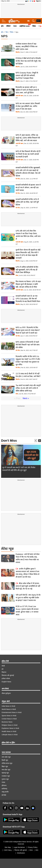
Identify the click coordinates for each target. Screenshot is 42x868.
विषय (12, 32)
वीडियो (8, 26)
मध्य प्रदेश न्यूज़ (6, 770)
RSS (31, 850)
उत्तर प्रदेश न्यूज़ (6, 757)
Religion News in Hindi (10, 725)
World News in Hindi (9, 709)
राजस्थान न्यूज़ (6, 776)
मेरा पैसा (18, 179)
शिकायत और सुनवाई (8, 675)
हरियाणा (4, 785)
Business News (7, 722)
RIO (37, 850)
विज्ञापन (4, 672)
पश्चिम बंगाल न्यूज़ (7, 763)
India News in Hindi (8, 706)
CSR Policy (8, 850)
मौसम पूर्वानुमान (6, 693)
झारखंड (4, 795)
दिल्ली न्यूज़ (5, 760)
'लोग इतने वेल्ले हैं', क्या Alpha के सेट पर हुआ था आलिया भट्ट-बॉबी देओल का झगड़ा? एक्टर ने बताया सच (28, 598)
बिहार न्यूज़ (5, 766)
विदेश (34, 26)
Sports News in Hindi (9, 716)
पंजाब (3, 782)
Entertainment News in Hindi (12, 712)
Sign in (38, 1)
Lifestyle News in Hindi (10, 735)
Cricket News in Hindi (9, 719)
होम (2, 26)
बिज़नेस (18, 52)
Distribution (21, 853)
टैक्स (17, 275)
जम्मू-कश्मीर (5, 792)
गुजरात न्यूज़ (5, 779)
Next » (26, 398)
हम (3, 669)
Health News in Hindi (9, 731)
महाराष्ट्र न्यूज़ (5, 773)
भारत (15, 26)
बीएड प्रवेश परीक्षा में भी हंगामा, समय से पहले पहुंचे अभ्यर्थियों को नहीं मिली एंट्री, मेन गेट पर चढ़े (28, 586)
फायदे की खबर (19, 96)
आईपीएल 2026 (24, 26)
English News (6, 682)
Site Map (8, 847)
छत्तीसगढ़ (4, 789)
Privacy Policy (33, 847)
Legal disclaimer (19, 847)
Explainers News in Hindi (10, 728)
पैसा (7, 32)
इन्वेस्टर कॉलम (6, 679)
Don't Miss (9, 441)
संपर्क (3, 666)
